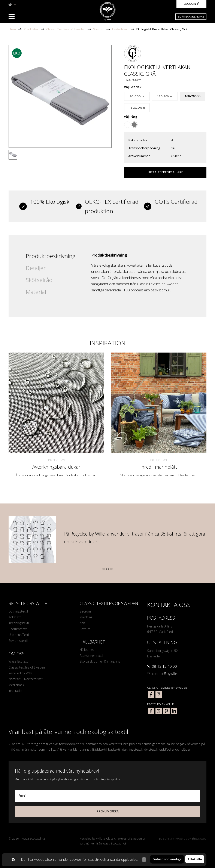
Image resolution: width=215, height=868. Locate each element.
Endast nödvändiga (167, 860)
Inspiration (56, 460)
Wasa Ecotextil (19, 663)
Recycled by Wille (21, 675)
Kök (82, 624)
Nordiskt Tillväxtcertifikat (26, 681)
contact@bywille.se (167, 674)
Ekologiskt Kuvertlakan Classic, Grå (162, 29)
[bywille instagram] (159, 711)
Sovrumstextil (19, 642)
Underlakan (120, 29)
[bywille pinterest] (166, 711)
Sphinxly (167, 838)
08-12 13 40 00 (164, 666)
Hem (12, 29)
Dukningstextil (19, 611)
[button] (104, 569)
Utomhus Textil (19, 636)
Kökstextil (15, 617)
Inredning (87, 617)
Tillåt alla (195, 860)
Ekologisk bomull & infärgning (101, 663)
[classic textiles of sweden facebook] (151, 694)
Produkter (31, 29)
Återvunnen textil (92, 657)
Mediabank (16, 688)
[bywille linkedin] (174, 711)
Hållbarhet (87, 651)
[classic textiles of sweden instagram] (159, 694)
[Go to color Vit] (127, 125)
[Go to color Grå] (134, 125)
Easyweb (199, 838)
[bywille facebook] (151, 711)
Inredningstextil (20, 624)
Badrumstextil (19, 630)
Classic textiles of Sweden (28, 669)
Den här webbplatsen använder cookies (51, 859)
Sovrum (99, 29)
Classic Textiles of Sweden (66, 29)
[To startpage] (108, 11)
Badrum (85, 611)
